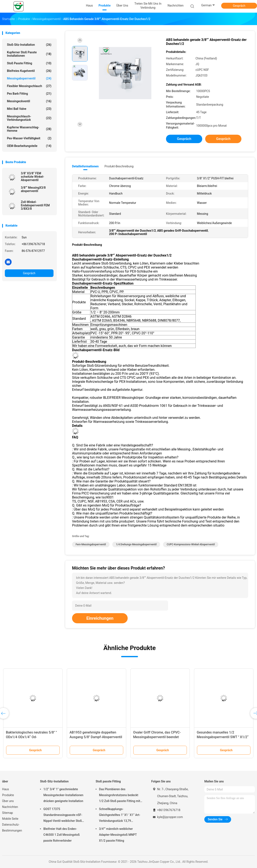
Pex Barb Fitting (29, 94)
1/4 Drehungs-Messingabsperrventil (136, 544)
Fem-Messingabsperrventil (91, 544)
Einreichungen (100, 618)
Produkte (8, 795)
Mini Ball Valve (29, 109)
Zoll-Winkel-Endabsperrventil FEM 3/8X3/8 (35, 205)
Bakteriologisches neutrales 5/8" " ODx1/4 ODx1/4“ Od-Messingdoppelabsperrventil (31, 737)
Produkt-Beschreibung (119, 166)
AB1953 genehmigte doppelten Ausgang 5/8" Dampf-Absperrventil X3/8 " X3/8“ (96, 737)
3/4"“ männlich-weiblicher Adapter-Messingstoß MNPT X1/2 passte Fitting (118, 835)
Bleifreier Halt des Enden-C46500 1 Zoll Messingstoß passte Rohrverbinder (62, 835)
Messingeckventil (29, 101)
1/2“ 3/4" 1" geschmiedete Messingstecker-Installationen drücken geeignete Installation (63, 795)
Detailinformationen (85, 166)
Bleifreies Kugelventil (29, 71)
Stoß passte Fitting (29, 63)
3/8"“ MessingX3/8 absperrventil (33, 189)
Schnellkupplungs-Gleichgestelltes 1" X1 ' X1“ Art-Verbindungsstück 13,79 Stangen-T (120, 816)
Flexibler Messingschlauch (29, 86)
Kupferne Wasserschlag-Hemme (29, 129)
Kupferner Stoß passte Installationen (29, 54)
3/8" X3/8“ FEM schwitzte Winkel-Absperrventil (32, 177)
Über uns (8, 801)
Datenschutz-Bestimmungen (12, 828)
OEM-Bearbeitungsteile (29, 146)
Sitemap (7, 813)
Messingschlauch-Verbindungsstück (29, 118)
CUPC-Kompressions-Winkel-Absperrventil (191, 544)
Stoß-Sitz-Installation (29, 45)
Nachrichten (10, 807)
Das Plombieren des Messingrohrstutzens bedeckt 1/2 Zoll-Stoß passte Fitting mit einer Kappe (120, 796)
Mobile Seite (10, 819)
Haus (6, 789)
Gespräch (239, 6)
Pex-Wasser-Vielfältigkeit (29, 138)
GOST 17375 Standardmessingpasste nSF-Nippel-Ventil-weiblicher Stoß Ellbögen (63, 816)
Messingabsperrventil (29, 78)
